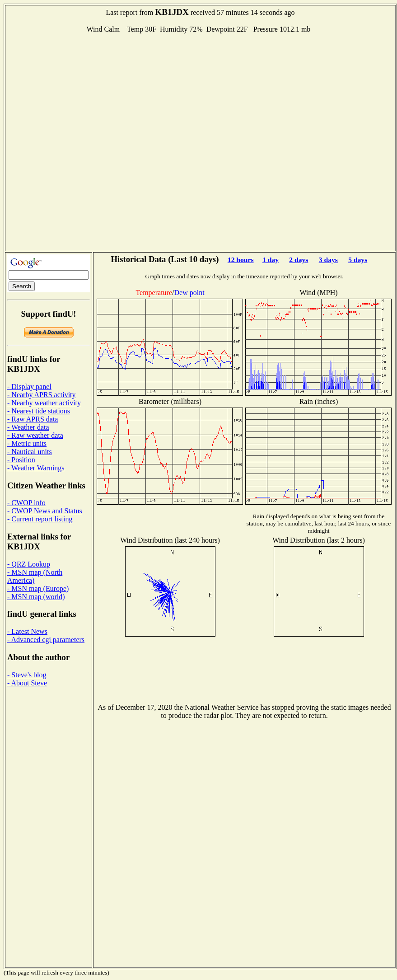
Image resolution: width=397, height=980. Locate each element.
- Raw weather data (35, 435)
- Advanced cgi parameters (46, 640)
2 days (299, 260)
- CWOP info (26, 503)
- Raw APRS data (33, 419)
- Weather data (28, 427)
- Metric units (27, 443)
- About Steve (27, 683)
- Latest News (27, 631)
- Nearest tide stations (39, 411)
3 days (328, 260)
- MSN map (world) (36, 597)
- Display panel (29, 387)
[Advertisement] (108, 141)
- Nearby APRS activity (42, 395)
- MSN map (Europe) (38, 588)
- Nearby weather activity (44, 403)
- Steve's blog (27, 675)
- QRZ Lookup (29, 564)
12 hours (241, 260)
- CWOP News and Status (45, 511)
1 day (271, 260)
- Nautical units (30, 452)
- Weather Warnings (36, 468)
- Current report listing (40, 519)
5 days (358, 260)
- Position (21, 460)
